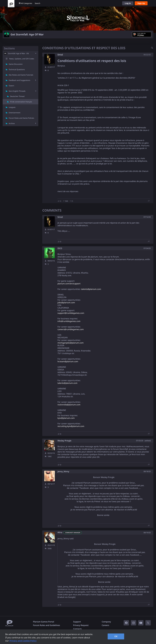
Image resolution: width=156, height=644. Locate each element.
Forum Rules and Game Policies (21, 118)
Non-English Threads (17, 91)
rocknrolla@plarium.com (69, 405)
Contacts (77, 629)
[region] (78, 637)
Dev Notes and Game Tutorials (21, 75)
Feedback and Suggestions (19, 80)
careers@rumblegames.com (71, 329)
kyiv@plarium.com (66, 418)
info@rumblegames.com (69, 321)
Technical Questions (17, 69)
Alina (60, 533)
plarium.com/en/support (69, 284)
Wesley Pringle (64, 441)
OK (116, 636)
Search (37, 3)
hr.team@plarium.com (68, 362)
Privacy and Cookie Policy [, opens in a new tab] (23, 641)
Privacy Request (81, 625)
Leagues (12, 107)
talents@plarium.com (91, 289)
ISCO (60, 248)
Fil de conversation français (21, 102)
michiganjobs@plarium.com (70, 343)
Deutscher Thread (17, 96)
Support (77, 622)
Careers (105, 625)
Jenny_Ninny (63, 472)
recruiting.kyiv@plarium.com (71, 426)
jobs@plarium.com (66, 303)
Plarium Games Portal (44, 622)
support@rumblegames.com (71, 313)
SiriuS (60, 55)
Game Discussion (16, 64)
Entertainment (15, 113)
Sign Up (141, 3)
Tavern (11, 86)
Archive (12, 123)
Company (106, 622)
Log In (128, 3)
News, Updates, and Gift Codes (22, 59)
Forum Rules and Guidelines (46, 625)
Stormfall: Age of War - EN (18, 53)
